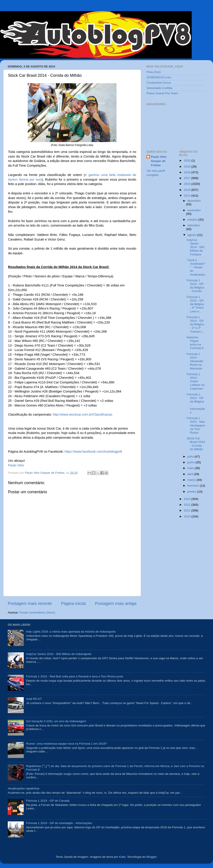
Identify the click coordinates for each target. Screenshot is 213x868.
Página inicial (73, 603)
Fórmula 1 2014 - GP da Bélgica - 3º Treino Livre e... (195, 304)
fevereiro (194, 486)
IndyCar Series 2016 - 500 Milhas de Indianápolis (59, 654)
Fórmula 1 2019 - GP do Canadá (48, 801)
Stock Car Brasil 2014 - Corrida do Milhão (196, 444)
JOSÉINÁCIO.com (159, 77)
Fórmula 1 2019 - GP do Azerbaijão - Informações (59, 823)
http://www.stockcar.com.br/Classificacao (83, 414)
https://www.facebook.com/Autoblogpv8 (93, 452)
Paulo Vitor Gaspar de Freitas (159, 161)
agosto (192, 235)
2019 (187, 167)
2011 (187, 510)
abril (191, 474)
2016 (187, 184)
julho (191, 457)
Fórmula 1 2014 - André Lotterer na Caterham (195, 381)
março (192, 480)
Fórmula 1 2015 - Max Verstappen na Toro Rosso (196, 425)
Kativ (122, 857)
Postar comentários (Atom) (37, 613)
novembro (194, 210)
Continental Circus (159, 83)
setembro (194, 225)
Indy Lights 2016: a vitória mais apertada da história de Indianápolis (71, 632)
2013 (187, 499)
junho (192, 462)
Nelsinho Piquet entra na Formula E (195, 343)
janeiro (192, 492)
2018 (187, 172)
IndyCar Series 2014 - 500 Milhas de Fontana (195, 247)
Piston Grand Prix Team (162, 93)
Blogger (152, 857)
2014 (187, 196)
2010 (187, 516)
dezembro (194, 201)
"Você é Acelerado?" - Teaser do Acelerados (196, 267)
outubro (193, 220)
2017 (187, 178)
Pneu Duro (154, 72)
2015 (187, 190)
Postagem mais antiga (116, 603)
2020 (187, 161)
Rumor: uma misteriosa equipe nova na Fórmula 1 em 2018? (66, 744)
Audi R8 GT (34, 699)
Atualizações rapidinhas (24, 788)
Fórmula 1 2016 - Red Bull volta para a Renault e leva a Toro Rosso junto (75, 676)
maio (191, 468)
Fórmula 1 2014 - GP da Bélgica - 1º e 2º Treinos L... (196, 324)
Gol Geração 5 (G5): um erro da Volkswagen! (56, 721)
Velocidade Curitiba (159, 88)
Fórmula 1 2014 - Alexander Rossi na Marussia (195, 361)
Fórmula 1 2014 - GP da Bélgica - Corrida (195, 286)
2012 (187, 505)
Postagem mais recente (30, 603)
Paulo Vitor (16, 465)
